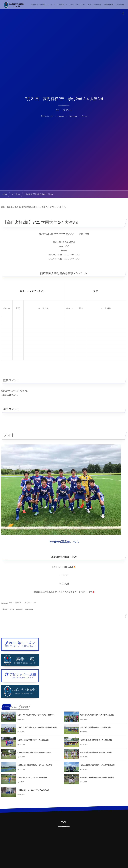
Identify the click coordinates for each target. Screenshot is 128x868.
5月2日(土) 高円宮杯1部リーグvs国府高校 (95, 727)
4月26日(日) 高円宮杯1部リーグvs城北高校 (96, 740)
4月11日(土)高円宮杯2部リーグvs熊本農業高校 (97, 765)
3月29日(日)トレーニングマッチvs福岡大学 (33, 790)
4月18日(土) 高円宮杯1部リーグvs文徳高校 (96, 752)
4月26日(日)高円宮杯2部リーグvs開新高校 (33, 740)
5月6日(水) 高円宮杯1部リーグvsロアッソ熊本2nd (36, 715)
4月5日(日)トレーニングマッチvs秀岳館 (32, 777)
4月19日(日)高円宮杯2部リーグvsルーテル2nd (34, 752)
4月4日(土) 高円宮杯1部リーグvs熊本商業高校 (97, 777)
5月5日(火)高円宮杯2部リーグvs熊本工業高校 (97, 715)
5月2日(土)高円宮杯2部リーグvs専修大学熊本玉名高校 (37, 727)
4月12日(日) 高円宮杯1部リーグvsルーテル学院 (35, 765)
